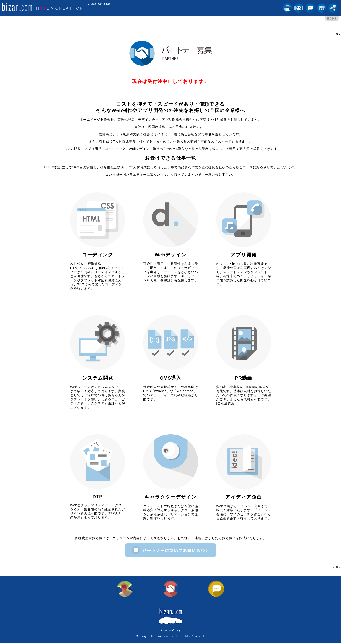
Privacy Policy (170, 631)
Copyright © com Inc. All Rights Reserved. (170, 637)
